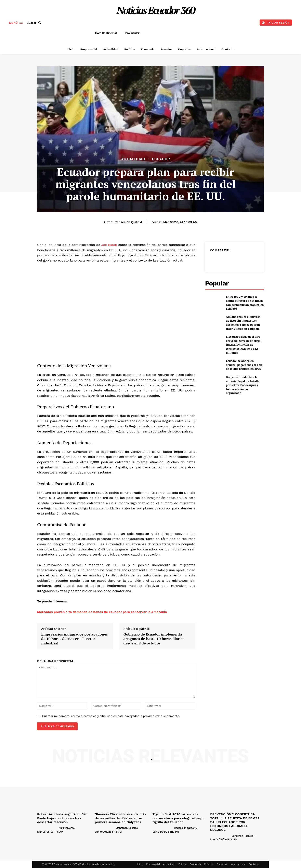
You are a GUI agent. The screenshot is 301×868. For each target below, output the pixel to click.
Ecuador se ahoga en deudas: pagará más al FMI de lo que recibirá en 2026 (244, 365)
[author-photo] (48, 828)
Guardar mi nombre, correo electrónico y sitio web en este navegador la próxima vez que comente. (111, 716)
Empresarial (153, 864)
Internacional (238, 864)
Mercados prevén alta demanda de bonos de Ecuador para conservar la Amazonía (102, 612)
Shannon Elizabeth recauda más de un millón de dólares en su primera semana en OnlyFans (120, 818)
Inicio (140, 864)
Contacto (254, 864)
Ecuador (161, 159)
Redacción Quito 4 (128, 222)
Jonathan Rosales (127, 828)
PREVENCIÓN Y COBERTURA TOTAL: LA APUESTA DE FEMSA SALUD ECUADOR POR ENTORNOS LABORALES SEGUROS (235, 822)
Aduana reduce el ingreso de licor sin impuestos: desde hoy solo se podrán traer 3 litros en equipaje (243, 323)
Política (182, 864)
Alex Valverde (67, 828)
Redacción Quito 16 (186, 828)
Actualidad (133, 159)
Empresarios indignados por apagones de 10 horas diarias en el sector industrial (75, 639)
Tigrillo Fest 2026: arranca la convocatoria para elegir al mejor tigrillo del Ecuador (179, 818)
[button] (35, 23)
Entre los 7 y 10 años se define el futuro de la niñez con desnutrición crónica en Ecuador (245, 303)
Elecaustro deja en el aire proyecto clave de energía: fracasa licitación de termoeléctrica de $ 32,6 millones (244, 344)
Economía (195, 864)
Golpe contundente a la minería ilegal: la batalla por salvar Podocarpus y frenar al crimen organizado (243, 385)
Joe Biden (109, 245)
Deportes (222, 864)
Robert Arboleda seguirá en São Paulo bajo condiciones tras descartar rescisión (62, 818)
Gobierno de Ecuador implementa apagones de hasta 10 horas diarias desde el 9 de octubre (154, 639)
